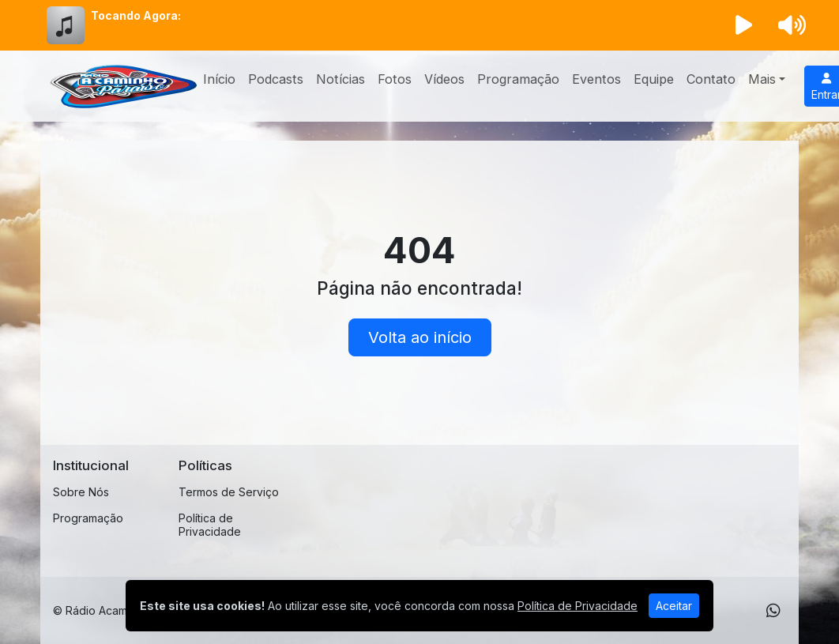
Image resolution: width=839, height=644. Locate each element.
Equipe (654, 79)
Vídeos (444, 79)
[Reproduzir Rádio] (744, 25)
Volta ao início (420, 337)
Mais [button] (762, 79)
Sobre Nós (81, 492)
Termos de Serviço (229, 492)
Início (219, 79)
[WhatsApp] (773, 611)
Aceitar (674, 606)
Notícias (340, 79)
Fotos (395, 79)
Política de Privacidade (210, 525)
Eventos (596, 79)
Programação (518, 79)
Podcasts (276, 79)
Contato (711, 79)
